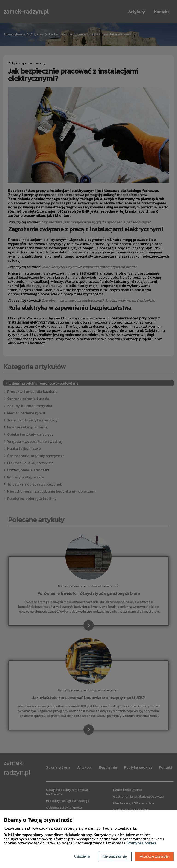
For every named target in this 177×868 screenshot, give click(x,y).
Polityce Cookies (142, 843)
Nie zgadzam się (115, 856)
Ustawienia (82, 856)
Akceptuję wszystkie (154, 856)
